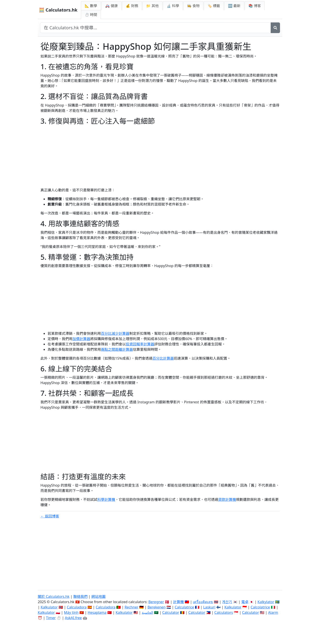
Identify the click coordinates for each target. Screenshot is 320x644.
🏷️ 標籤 (214, 6)
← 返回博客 (50, 516)
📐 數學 (91, 6)
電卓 (245, 602)
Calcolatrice (260, 607)
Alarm (273, 612)
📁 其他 (152, 6)
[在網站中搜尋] (155, 28)
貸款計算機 (227, 499)
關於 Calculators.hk (54, 596)
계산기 (227, 602)
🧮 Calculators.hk (58, 10)
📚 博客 (255, 6)
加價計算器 (81, 339)
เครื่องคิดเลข (203, 602)
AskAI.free (73, 618)
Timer (51, 618)
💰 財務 (132, 6)
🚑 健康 (111, 6)
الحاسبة (147, 612)
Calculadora (77, 607)
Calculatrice (184, 607)
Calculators (224, 612)
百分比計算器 (163, 358)
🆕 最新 (234, 6)
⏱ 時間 (91, 15)
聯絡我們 (80, 596)
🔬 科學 (173, 6)
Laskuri (209, 607)
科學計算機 (106, 499)
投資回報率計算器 (140, 344)
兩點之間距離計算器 (117, 349)
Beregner (156, 602)
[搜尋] (275, 28)
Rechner (132, 607)
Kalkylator (266, 602)
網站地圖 (98, 596)
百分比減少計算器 (115, 333)
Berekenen (157, 607)
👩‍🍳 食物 (193, 6)
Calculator (171, 612)
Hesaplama (97, 612)
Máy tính (71, 612)
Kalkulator (49, 607)
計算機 (178, 602)
